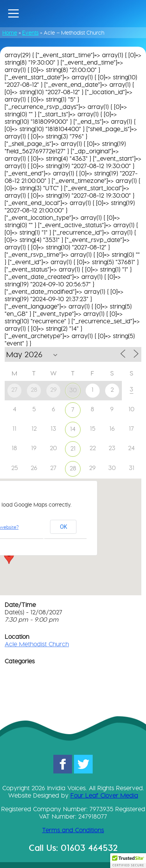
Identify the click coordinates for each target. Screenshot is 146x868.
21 (73, 448)
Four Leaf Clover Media (104, 795)
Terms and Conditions (73, 830)
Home (10, 33)
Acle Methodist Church (37, 644)
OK (63, 527)
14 (73, 429)
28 (73, 468)
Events (30, 33)
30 (73, 390)
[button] (9, 557)
